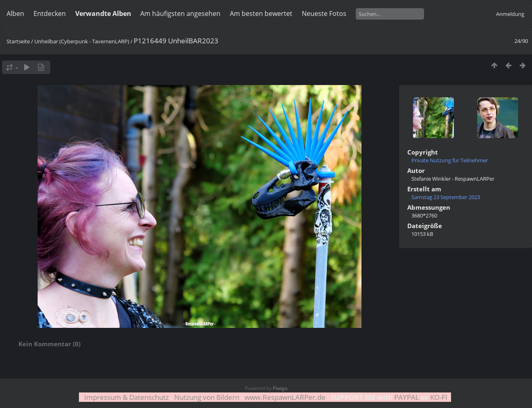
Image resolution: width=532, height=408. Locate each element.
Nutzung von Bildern (207, 397)
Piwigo (280, 388)
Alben (15, 13)
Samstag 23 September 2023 (446, 197)
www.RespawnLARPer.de (285, 397)
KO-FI (439, 397)
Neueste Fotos (324, 13)
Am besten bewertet (261, 13)
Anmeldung (510, 14)
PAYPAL (407, 397)
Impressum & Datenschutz (127, 397)
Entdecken (50, 13)
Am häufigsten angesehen (180, 13)
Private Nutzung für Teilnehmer (450, 160)
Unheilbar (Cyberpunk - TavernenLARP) (82, 41)
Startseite (18, 41)
